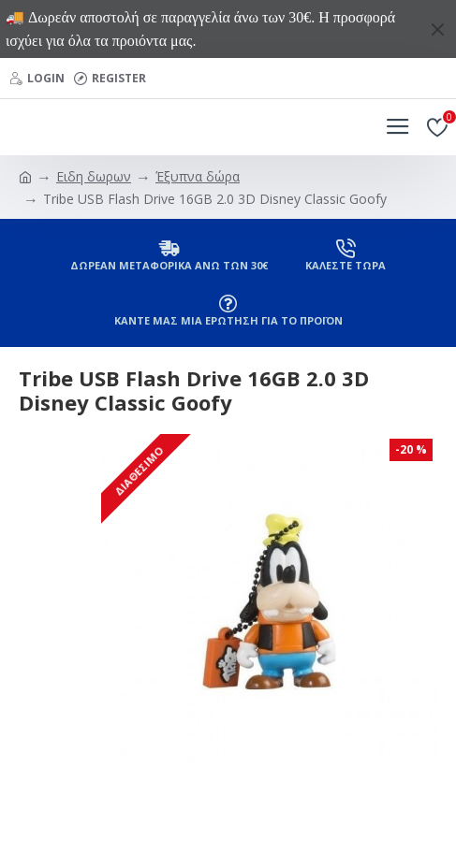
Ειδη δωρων (94, 176)
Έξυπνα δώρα (198, 176)
